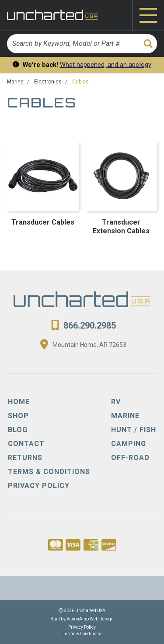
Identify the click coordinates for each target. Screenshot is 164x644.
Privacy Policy (82, 627)
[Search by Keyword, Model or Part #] (73, 44)
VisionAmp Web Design (90, 619)
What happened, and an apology (106, 65)
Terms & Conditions (82, 634)
